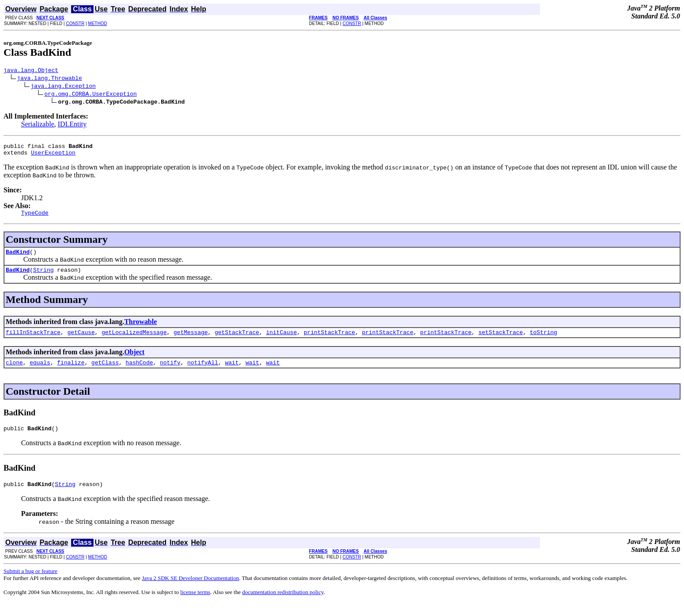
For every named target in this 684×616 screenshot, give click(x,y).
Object (134, 361)
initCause (281, 341)
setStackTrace (501, 341)
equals (40, 373)
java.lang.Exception (63, 87)
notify (170, 373)
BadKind (18, 258)
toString (544, 341)
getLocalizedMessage (134, 341)
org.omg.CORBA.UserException (91, 95)
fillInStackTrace (33, 341)
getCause (81, 341)
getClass (105, 373)
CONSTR (75, 23)
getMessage (191, 341)
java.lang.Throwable (50, 79)
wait (232, 373)
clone (14, 373)
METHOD (98, 23)
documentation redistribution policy (283, 605)
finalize (71, 373)
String (43, 277)
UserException (53, 156)
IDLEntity (72, 125)
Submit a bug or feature (31, 584)
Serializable (38, 125)
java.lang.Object (31, 71)
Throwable (140, 330)
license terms (195, 605)
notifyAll (203, 373)
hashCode (139, 373)
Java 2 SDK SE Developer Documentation (190, 591)
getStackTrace (237, 341)
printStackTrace (329, 341)
